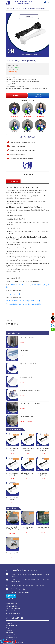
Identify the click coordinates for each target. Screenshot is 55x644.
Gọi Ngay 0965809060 (38, 96)
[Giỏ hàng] (45, 3)
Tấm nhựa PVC (24, 351)
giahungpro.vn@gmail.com (22, 589)
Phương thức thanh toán (13, 609)
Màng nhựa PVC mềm (26, 377)
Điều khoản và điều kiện (13, 613)
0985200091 (30, 585)
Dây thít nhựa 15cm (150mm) (43, 474)
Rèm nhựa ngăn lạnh (26, 417)
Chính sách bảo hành (12, 604)
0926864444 (40, 585)
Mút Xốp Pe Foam (11, 625)
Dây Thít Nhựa (20, 9)
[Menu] (48, 3)
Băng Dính (9, 628)
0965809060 (20, 585)
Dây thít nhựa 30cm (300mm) (43, 449)
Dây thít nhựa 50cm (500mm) (12, 499)
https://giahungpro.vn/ (23, 592)
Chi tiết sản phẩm (13, 181)
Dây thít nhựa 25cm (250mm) (27, 449)
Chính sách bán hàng (12, 606)
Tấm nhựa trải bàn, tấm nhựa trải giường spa (12, 529)
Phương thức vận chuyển (13, 611)
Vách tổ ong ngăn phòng (27, 528)
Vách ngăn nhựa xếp (12, 553)
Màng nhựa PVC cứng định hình (30, 390)
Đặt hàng (17, 96)
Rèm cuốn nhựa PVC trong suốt (30, 403)
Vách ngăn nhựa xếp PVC (43, 528)
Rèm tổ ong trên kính (27, 337)
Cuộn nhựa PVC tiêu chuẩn (28, 364)
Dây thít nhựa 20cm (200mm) (12, 449)
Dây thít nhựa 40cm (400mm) (28, 474)
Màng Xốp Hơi (10, 630)
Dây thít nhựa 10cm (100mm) (12, 474)
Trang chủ (9, 9)
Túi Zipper (9, 623)
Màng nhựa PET (11, 635)
